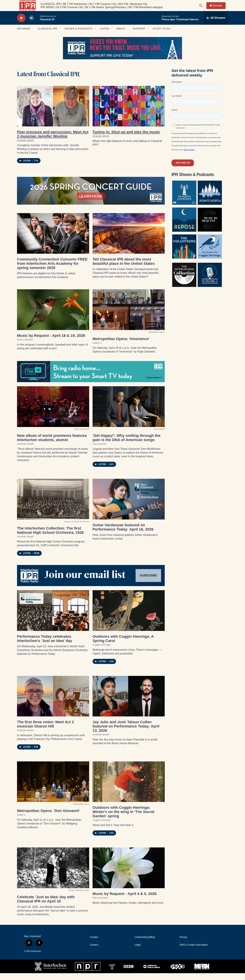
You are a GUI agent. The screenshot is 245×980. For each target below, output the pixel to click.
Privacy (183, 944)
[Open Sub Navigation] (33, 35)
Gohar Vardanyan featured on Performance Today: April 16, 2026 (123, 534)
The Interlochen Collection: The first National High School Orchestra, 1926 (50, 537)
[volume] (31, 25)
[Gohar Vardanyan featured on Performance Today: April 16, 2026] (129, 506)
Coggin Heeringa (101, 651)
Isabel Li (97, 350)
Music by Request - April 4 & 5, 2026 (125, 901)
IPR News (24, 35)
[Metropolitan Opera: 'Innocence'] (129, 316)
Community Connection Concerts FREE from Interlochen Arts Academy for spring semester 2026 (52, 270)
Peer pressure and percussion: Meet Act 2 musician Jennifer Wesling (53, 141)
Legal (137, 952)
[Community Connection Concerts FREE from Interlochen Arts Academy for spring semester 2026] (53, 240)
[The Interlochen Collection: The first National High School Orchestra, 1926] (53, 506)
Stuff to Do (162, 35)
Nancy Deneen (25, 346)
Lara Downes (100, 451)
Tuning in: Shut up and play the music (126, 139)
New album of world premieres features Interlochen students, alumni (52, 445)
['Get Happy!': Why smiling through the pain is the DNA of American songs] (129, 413)
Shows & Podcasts (79, 35)
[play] (21, 25)
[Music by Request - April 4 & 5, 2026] (129, 875)
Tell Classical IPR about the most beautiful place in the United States (124, 268)
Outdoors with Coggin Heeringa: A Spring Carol (123, 645)
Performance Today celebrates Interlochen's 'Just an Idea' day (45, 645)
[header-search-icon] (202, 9)
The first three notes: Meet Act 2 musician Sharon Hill (45, 731)
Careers (94, 952)
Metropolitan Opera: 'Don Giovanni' (48, 818)
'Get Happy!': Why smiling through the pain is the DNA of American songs (126, 445)
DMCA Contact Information (194, 952)
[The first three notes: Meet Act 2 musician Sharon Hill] (53, 703)
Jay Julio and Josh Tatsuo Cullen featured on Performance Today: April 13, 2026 (126, 733)
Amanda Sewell (25, 147)
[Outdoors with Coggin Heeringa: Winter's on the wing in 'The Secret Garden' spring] (129, 789)
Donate (219, 9)
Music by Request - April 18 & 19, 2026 (51, 342)
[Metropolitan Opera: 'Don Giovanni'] (53, 789)
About (121, 35)
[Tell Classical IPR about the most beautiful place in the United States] (129, 240)
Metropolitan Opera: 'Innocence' (121, 346)
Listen (104, 35)
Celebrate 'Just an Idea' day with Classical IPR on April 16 (46, 906)
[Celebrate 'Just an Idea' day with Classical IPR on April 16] (53, 875)
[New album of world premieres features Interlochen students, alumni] (53, 413)
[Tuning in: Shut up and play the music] (129, 113)
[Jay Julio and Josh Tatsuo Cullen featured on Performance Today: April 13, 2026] (129, 703)
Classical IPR (47, 35)
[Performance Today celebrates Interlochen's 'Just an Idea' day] (53, 617)
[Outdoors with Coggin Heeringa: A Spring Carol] (129, 617)
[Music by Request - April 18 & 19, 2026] (53, 316)
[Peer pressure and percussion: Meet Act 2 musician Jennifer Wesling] (53, 113)
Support (139, 35)
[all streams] (216, 25)
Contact (94, 944)
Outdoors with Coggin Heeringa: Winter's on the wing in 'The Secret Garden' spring (124, 819)
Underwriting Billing (145, 944)
